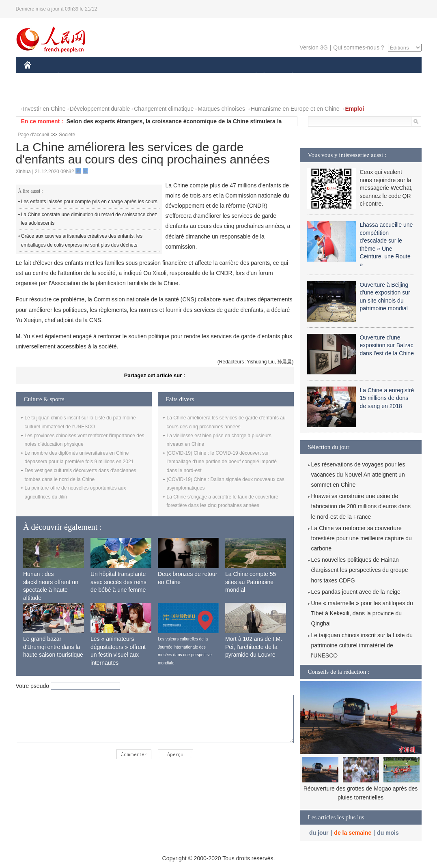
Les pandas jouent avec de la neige (356, 592)
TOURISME (355, 76)
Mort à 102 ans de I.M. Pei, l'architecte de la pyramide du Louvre (254, 647)
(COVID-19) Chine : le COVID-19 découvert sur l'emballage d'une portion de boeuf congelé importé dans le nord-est (222, 462)
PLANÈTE (288, 76)
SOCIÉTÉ (252, 76)
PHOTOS (41, 93)
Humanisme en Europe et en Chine (295, 109)
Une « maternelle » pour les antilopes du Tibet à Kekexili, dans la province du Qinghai (362, 613)
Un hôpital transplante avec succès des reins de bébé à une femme (118, 582)
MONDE (110, 76)
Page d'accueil (34, 135)
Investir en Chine (44, 109)
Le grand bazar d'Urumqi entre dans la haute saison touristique (53, 647)
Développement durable (100, 109)
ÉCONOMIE (73, 76)
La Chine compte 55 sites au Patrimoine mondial (251, 582)
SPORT (321, 76)
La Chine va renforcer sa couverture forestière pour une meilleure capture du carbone (362, 538)
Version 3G (313, 47)
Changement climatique (164, 109)
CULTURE (216, 76)
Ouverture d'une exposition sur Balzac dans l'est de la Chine (387, 345)
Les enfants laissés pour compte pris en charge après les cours (89, 202)
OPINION (393, 76)
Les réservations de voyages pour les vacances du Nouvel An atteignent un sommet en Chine (358, 475)
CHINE (38, 76)
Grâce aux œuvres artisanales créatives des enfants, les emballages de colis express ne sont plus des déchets (82, 241)
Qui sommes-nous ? (358, 47)
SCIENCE (180, 76)
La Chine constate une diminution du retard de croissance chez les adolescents (89, 219)
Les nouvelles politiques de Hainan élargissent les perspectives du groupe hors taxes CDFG (360, 570)
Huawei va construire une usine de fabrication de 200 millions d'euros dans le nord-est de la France (361, 506)
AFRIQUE (144, 76)
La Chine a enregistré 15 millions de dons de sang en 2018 (387, 398)
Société (67, 135)
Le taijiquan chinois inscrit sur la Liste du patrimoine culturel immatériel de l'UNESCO (362, 645)
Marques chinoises (221, 109)
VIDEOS (73, 93)
